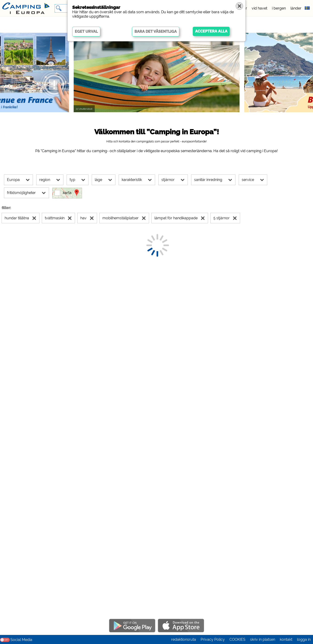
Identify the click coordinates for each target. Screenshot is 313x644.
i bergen (279, 8)
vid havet (259, 8)
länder (296, 8)
